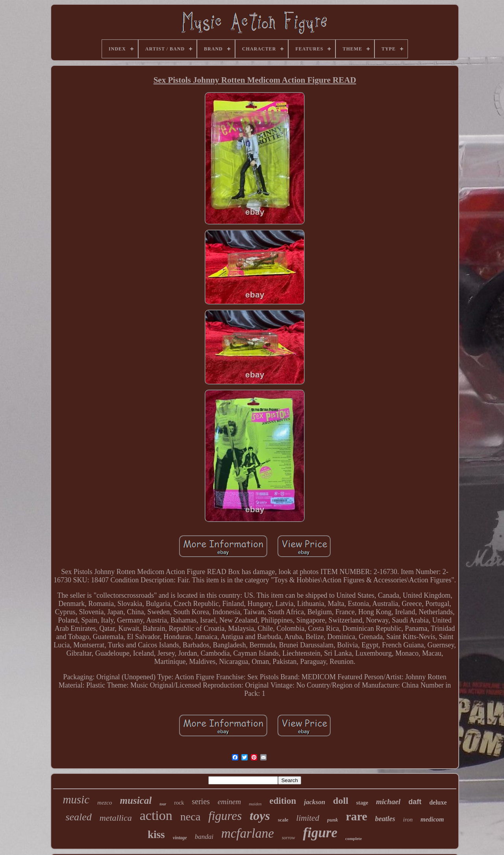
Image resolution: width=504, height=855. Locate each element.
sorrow (289, 838)
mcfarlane (248, 833)
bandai (204, 837)
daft (415, 802)
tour (163, 804)
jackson (315, 802)
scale (283, 820)
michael (388, 802)
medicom (432, 819)
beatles (385, 819)
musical (136, 800)
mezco (105, 803)
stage (362, 803)
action (156, 815)
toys (260, 816)
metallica (116, 818)
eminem (229, 802)
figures (225, 816)
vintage (180, 838)
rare (356, 816)
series (201, 801)
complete (354, 838)
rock (179, 803)
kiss (156, 835)
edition (283, 801)
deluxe (438, 802)
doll (341, 801)
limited (308, 818)
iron (408, 820)
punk (333, 820)
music (76, 799)
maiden (255, 804)
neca (190, 817)
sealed (78, 817)
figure (320, 833)
